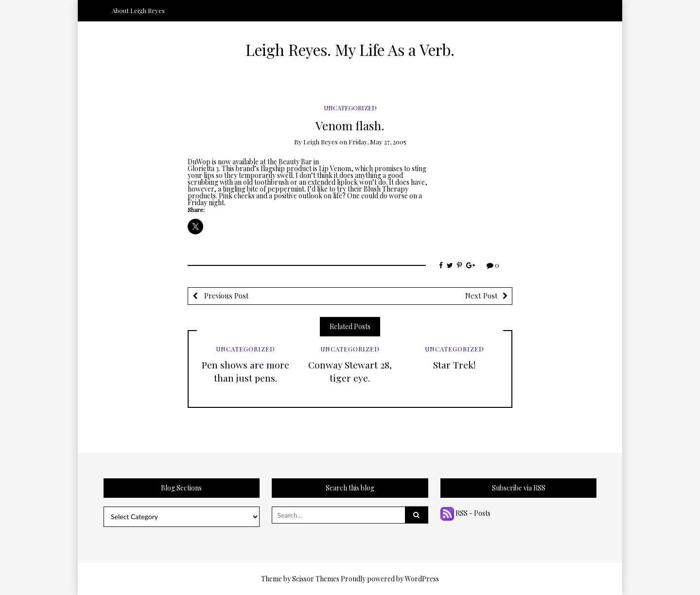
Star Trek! (454, 365)
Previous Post (226, 296)
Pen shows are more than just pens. (245, 371)
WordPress (422, 579)
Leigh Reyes (321, 142)
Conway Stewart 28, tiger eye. (350, 371)
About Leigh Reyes (138, 10)
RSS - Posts (465, 513)
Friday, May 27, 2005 (377, 142)
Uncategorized (350, 108)
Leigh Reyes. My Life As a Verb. (350, 50)
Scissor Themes (316, 579)
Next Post (481, 296)
